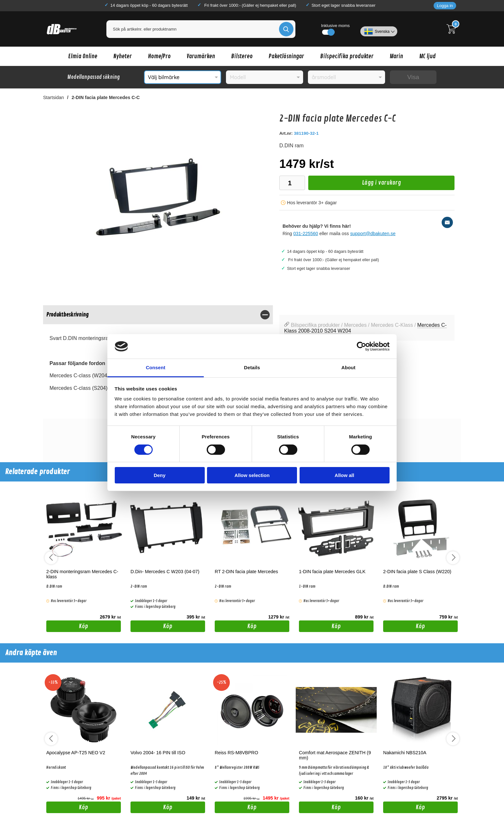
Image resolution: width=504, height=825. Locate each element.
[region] (158, 315)
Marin (396, 56)
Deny (160, 475)
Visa (413, 77)
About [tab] (348, 367)
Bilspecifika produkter (347, 56)
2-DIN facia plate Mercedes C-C (106, 97)
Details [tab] (252, 367)
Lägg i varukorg (355, 184)
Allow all (344, 475)
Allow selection (252, 475)
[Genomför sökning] (286, 29)
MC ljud (428, 56)
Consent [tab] (156, 367)
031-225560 (306, 234)
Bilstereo (242, 56)
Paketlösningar (286, 56)
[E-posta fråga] (447, 222)
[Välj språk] (379, 29)
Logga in (445, 6)
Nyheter (123, 56)
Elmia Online (83, 56)
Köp (67, 627)
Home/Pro (159, 56)
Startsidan (54, 97)
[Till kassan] (453, 29)
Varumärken (201, 56)
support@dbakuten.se (373, 234)
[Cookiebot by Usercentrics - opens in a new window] (361, 346)
